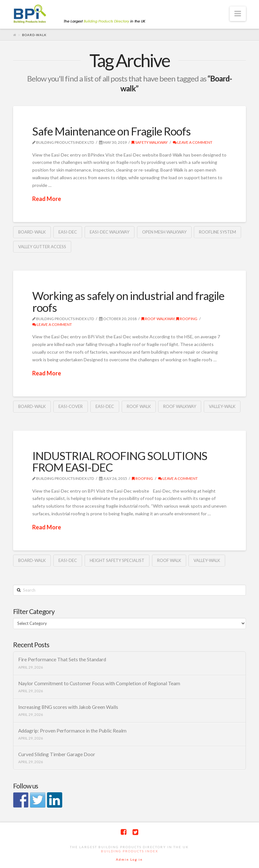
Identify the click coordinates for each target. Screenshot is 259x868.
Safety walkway (150, 142)
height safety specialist (117, 560)
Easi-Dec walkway (110, 232)
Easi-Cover (71, 406)
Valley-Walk (222, 406)
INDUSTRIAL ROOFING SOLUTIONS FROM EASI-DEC (120, 461)
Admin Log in (129, 859)
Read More (47, 199)
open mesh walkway (164, 232)
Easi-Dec (68, 232)
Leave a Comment (193, 142)
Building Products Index (129, 851)
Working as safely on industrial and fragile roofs (128, 301)
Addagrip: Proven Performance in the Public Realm (72, 731)
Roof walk (139, 406)
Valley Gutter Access (42, 247)
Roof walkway (158, 319)
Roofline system (217, 232)
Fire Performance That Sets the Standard (62, 659)
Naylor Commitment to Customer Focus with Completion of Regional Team (99, 683)
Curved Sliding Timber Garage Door (57, 754)
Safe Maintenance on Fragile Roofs (111, 131)
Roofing (187, 319)
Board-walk (32, 232)
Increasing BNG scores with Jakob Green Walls (68, 707)
